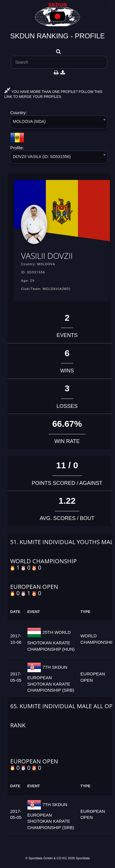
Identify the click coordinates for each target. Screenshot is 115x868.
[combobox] (59, 123)
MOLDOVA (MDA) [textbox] (29, 121)
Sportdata (83, 858)
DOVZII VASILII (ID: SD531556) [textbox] (42, 157)
